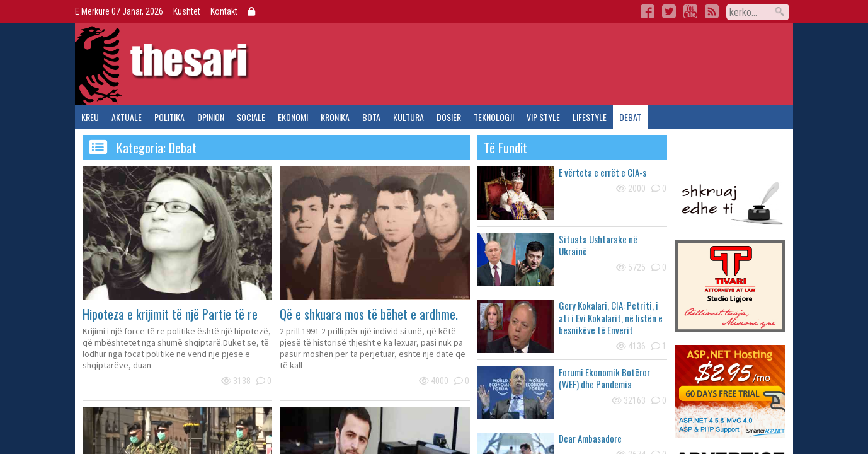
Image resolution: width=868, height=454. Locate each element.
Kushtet (187, 11)
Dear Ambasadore (590, 438)
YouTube (690, 11)
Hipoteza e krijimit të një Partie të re (170, 314)
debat (630, 117)
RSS (712, 11)
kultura (408, 117)
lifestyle (590, 117)
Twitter (669, 11)
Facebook (648, 11)
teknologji (494, 117)
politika (169, 117)
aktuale (127, 117)
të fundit (505, 148)
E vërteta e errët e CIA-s (602, 172)
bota (371, 117)
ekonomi (293, 117)
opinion (211, 117)
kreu (90, 117)
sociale (251, 117)
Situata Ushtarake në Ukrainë (598, 245)
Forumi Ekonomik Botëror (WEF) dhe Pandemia (604, 378)
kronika (335, 117)
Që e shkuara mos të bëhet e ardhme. (369, 314)
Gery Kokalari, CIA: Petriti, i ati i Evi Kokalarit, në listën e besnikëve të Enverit (611, 317)
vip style (543, 117)
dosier (449, 117)
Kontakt (224, 11)
